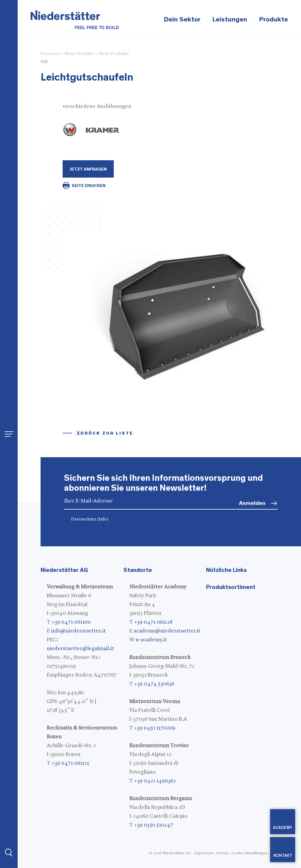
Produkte (274, 20)
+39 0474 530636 (154, 684)
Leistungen (230, 20)
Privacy (222, 853)
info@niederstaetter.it (78, 631)
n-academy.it (151, 640)
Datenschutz (90, 519)
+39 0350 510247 (154, 825)
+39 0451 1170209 (155, 728)
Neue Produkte (80, 54)
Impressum (204, 853)
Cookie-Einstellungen (249, 853)
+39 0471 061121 (70, 763)
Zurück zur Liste (105, 433)
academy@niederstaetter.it (167, 631)
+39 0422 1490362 (155, 781)
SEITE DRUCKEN (89, 186)
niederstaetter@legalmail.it (80, 649)
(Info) (103, 519)
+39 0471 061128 (153, 622)
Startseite (50, 54)
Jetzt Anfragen (88, 169)
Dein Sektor (182, 20)
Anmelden (252, 503)
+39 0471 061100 (71, 622)
